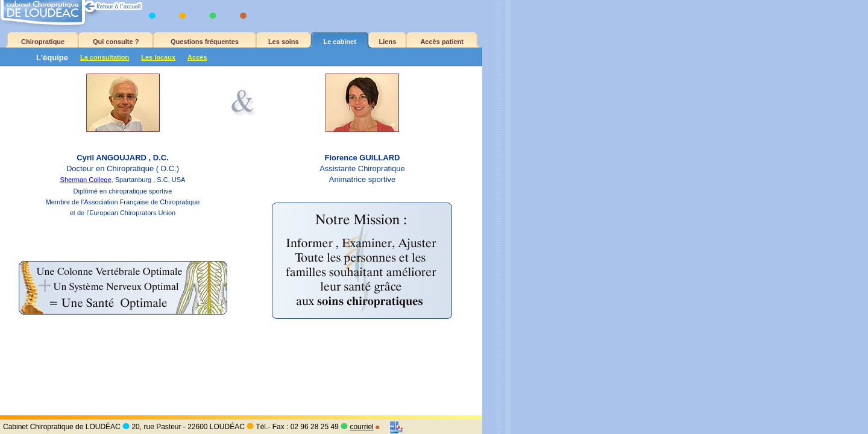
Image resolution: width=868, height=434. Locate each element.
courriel (361, 427)
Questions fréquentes (205, 42)
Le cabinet (339, 42)
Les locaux (158, 57)
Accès (197, 57)
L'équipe (52, 58)
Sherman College (86, 180)
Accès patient (442, 42)
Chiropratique (43, 42)
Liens (388, 42)
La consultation (105, 57)
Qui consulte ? (116, 42)
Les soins (284, 42)
